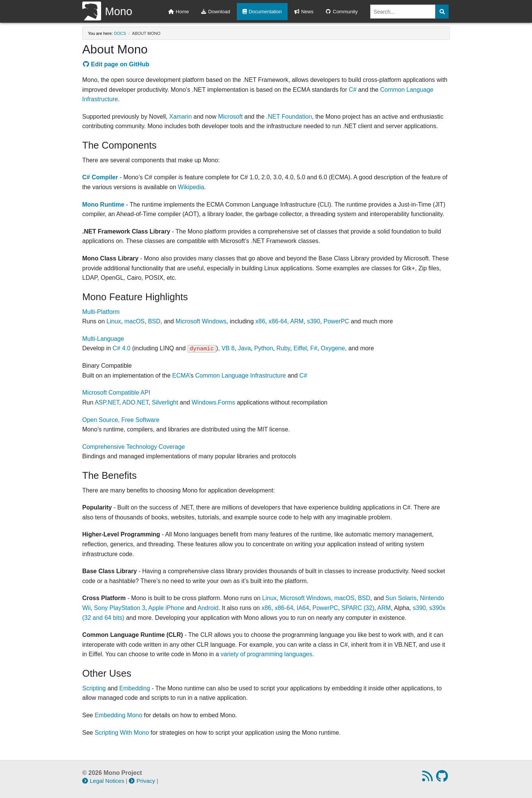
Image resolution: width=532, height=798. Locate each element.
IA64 (303, 608)
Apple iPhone (166, 608)
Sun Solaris (401, 598)
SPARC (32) (358, 608)
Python (264, 348)
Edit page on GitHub (116, 64)
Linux (114, 321)
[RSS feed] (428, 778)
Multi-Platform (101, 312)
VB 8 (228, 348)
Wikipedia (191, 187)
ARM (297, 321)
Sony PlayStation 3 (120, 608)
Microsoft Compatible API (116, 393)
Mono (107, 11)
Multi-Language (103, 339)
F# (314, 348)
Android (208, 608)
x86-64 (278, 321)
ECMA (181, 375)
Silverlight (165, 402)
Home (179, 12)
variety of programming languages (266, 654)
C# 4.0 (121, 348)
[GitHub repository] (443, 778)
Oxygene (333, 348)
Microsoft (230, 117)
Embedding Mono (118, 715)
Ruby (283, 348)
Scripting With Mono (122, 733)
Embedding (135, 688)
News (304, 12)
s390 (314, 321)
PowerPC (336, 321)
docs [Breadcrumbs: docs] (120, 33)
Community (342, 12)
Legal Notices (103, 781)
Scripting (94, 688)
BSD (154, 321)
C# (352, 90)
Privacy (142, 781)
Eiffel (300, 348)
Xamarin (180, 117)
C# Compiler (100, 177)
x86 (260, 321)
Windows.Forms (214, 402)
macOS (134, 321)
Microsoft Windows (201, 321)
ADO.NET (135, 402)
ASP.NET (107, 402)
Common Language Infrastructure (240, 375)
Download (216, 12)
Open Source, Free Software (121, 420)
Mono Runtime (103, 205)
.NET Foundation (289, 117)
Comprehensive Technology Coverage (134, 447)
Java (244, 348)
